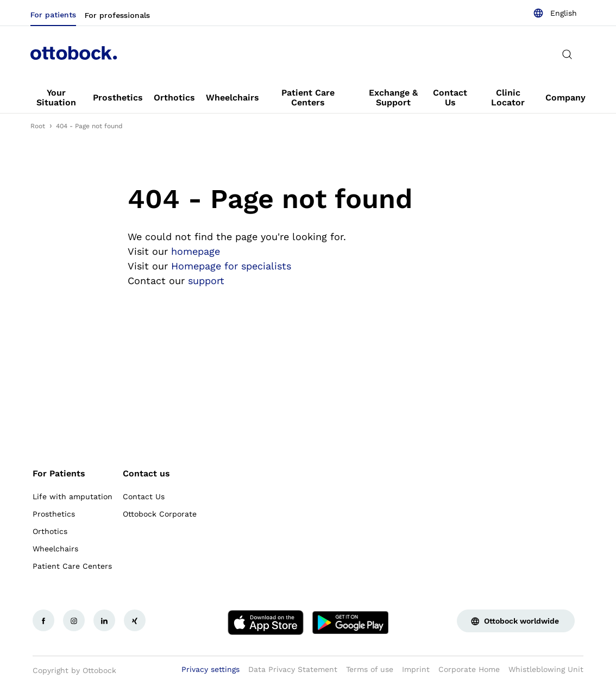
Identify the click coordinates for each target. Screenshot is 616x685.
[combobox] (555, 13)
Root (38, 126)
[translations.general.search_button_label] (567, 54)
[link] (56, 98)
